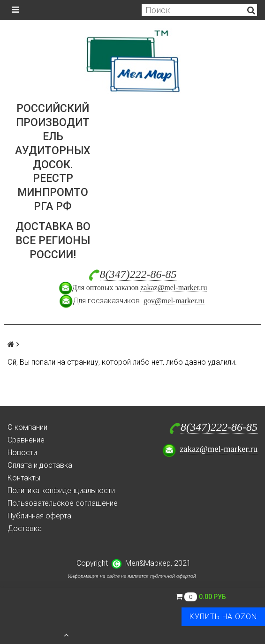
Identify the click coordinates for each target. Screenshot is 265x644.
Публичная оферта (39, 516)
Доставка (25, 528)
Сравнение (26, 440)
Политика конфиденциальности (61, 490)
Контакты (24, 478)
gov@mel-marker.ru (174, 301)
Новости (22, 453)
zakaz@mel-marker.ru (174, 288)
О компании (27, 427)
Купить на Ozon (223, 617)
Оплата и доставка (40, 465)
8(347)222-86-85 (138, 274)
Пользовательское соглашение (63, 503)
